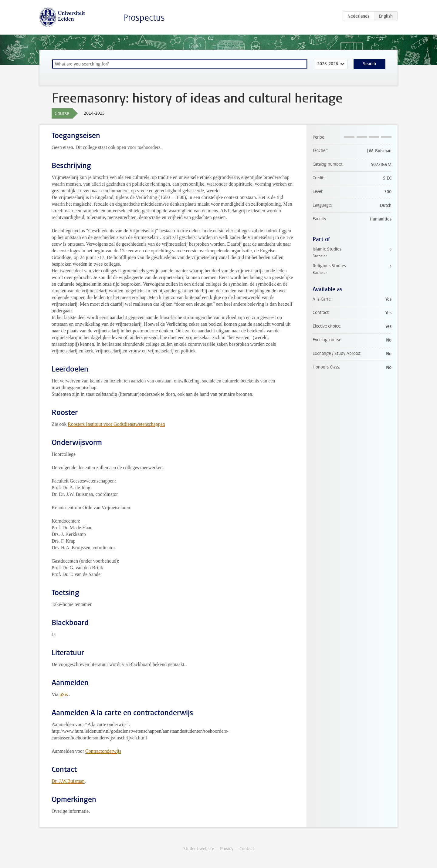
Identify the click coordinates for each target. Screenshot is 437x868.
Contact (247, 849)
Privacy (227, 849)
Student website (199, 849)
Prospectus (144, 18)
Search (369, 64)
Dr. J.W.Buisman (68, 781)
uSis (64, 694)
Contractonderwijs (103, 751)
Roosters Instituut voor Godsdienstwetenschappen (116, 424)
